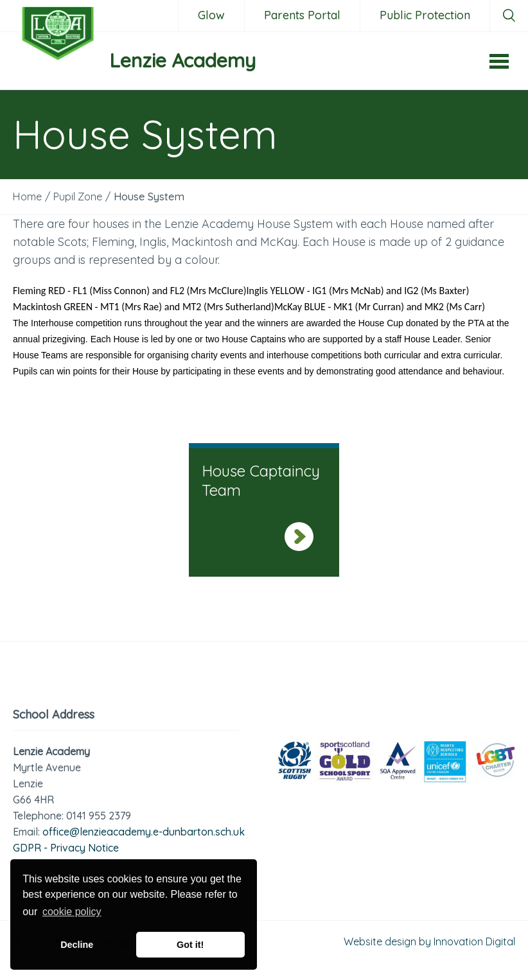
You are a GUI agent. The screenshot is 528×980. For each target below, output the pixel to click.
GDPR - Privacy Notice (66, 848)
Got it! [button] (190, 945)
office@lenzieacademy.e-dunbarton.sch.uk (144, 832)
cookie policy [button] (72, 912)
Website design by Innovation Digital (429, 941)
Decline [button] (77, 945)
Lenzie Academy (182, 60)
